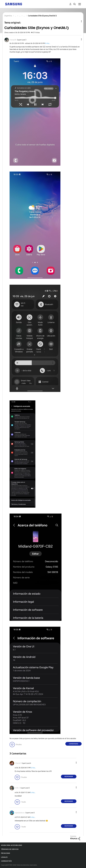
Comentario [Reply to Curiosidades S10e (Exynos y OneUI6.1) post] (74, 744)
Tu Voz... (47, 43)
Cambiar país (6, 861)
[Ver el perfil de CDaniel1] (18, 763)
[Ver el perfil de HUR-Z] (17, 788)
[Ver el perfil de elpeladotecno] (20, 813)
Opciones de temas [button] (78, 21)
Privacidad (6, 853)
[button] (78, 39)
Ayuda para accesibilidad (12, 845)
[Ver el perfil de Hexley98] (13, 40)
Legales (4, 857)
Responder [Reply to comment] (69, 776)
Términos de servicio (10, 849)
